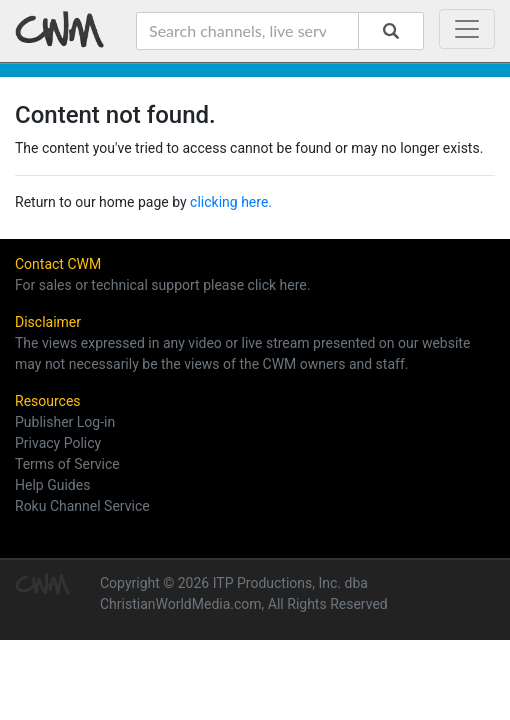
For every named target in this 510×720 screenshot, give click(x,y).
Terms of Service (67, 464)
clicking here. (231, 202)
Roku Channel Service (82, 506)
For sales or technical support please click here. (162, 285)
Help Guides (52, 485)
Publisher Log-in (65, 422)
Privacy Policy (58, 443)
